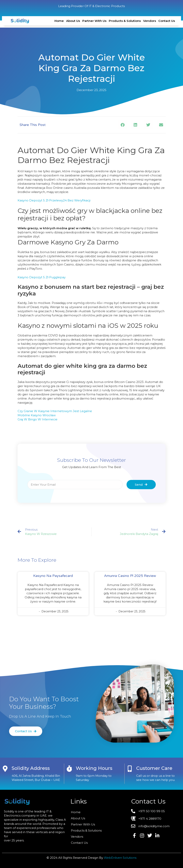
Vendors (150, 21)
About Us (73, 21)
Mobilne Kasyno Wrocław (37, 415)
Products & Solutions (125, 21)
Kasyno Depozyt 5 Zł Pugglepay (42, 277)
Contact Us (167, 21)
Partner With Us (94, 21)
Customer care (154, 768)
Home (59, 21)
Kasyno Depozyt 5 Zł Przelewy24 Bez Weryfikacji (54, 200)
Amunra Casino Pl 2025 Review (130, 576)
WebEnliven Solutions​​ (120, 858)
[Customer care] (130, 769)
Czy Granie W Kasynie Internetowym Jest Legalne (55, 411)
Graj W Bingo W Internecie (38, 419)
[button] (123, 125)
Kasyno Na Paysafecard (53, 576)
